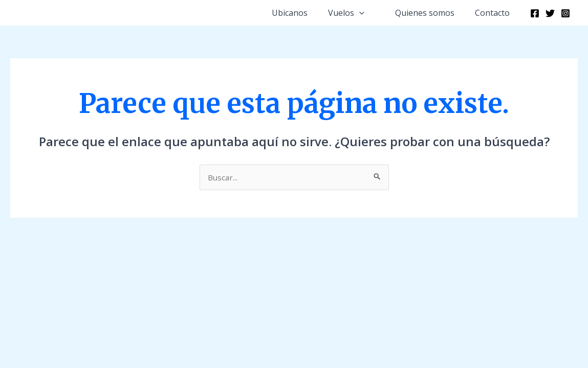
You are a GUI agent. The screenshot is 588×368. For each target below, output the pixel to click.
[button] (444, 14)
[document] (294, 184)
